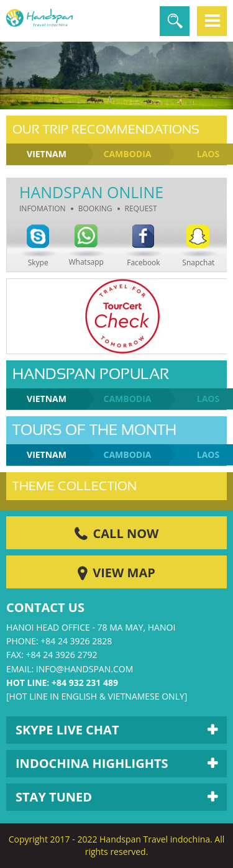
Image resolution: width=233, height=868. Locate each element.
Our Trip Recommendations (106, 129)
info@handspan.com (85, 669)
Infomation (43, 208)
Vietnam (47, 154)
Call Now (126, 533)
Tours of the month (94, 430)
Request (141, 208)
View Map (124, 573)
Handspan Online (91, 192)
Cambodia (128, 154)
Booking (95, 208)
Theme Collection (75, 486)
